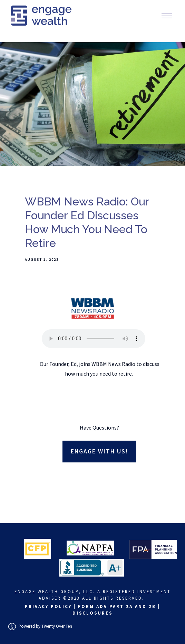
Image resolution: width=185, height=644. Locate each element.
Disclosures (92, 613)
